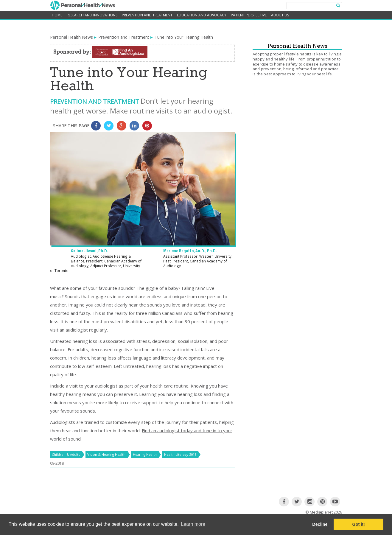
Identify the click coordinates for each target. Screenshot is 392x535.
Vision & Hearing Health (106, 454)
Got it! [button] (359, 524)
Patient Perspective (249, 15)
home (57, 15)
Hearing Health (145, 454)
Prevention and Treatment (147, 15)
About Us (280, 15)
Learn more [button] (193, 524)
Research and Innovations (92, 15)
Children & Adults (66, 454)
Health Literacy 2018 (180, 454)
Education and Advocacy (202, 15)
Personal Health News (71, 37)
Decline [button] (320, 524)
